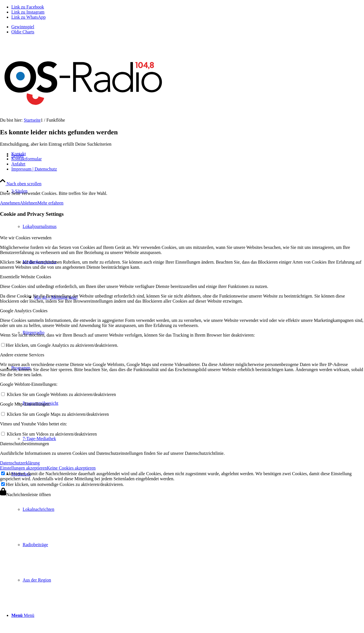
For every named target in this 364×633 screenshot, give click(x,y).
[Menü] (23, 615)
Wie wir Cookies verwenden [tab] (26, 238)
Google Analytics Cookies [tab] (24, 311)
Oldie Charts (23, 32)
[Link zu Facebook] (28, 7)
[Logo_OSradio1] (84, 116)
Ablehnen (29, 203)
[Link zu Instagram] (28, 12)
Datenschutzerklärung (20, 463)
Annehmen (10, 203)
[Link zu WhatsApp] (28, 17)
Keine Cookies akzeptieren (71, 468)
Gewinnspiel (23, 27)
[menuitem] (188, 27)
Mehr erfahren (50, 203)
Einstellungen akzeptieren (23, 468)
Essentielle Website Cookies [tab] (26, 277)
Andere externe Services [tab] (22, 355)
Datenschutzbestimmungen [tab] (24, 444)
